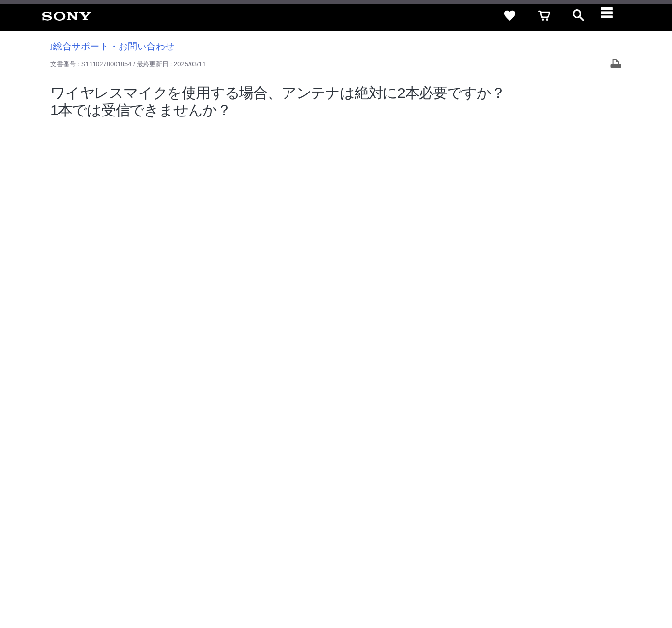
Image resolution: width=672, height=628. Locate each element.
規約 (602, 493)
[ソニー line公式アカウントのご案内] (535, 535)
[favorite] (510, 16)
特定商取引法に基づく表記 (495, 493)
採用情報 (384, 511)
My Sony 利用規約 (582, 511)
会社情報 (348, 511)
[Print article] (616, 64)
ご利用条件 (80, 588)
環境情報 (534, 511)
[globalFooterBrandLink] (572, 594)
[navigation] (613, 16)
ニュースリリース (486, 511)
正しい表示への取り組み (206, 588)
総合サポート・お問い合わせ (113, 46)
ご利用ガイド (565, 493)
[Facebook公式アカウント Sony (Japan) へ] (598, 535)
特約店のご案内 (428, 511)
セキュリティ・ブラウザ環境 (404, 493)
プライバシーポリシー (134, 588)
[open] (578, 16)
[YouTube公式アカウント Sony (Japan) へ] (577, 535)
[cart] (544, 16)
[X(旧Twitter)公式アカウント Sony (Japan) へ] (556, 535)
